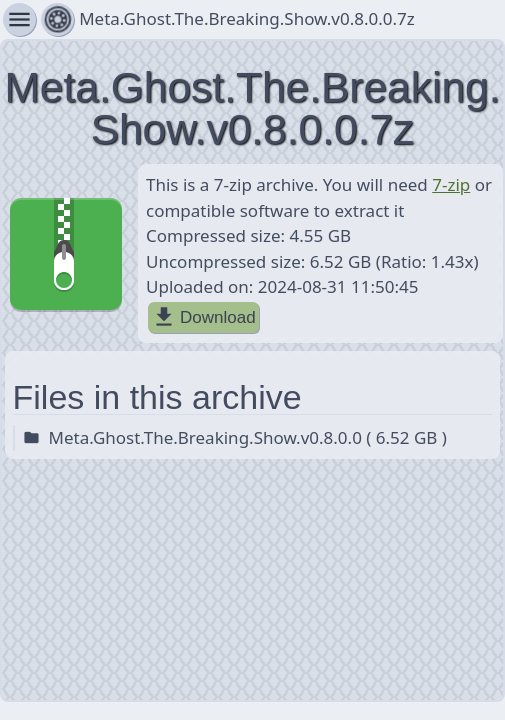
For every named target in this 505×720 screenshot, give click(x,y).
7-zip (451, 184)
